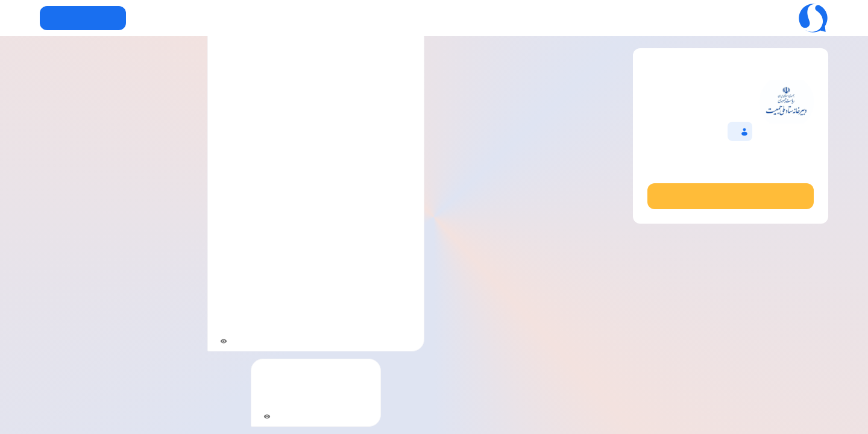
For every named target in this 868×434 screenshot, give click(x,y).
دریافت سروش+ (83, 18)
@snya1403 (393, 311)
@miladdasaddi (730, 169)
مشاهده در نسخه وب (730, 196)
